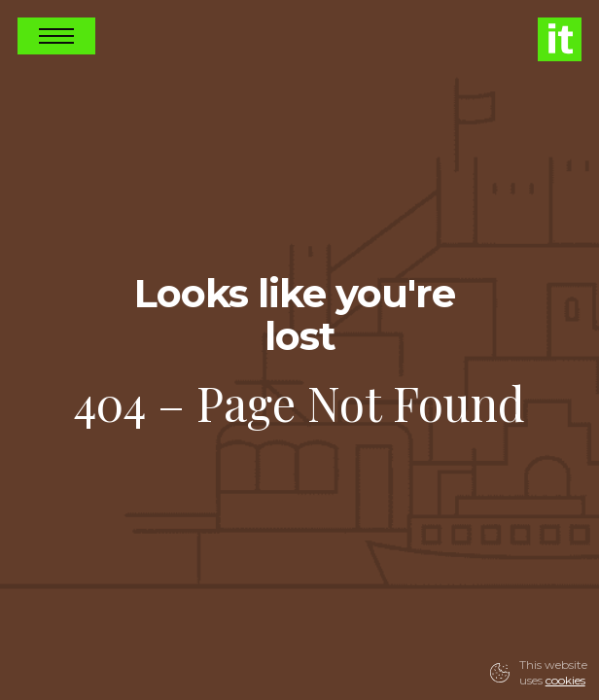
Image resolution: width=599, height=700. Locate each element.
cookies (565, 680)
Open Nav (56, 36)
